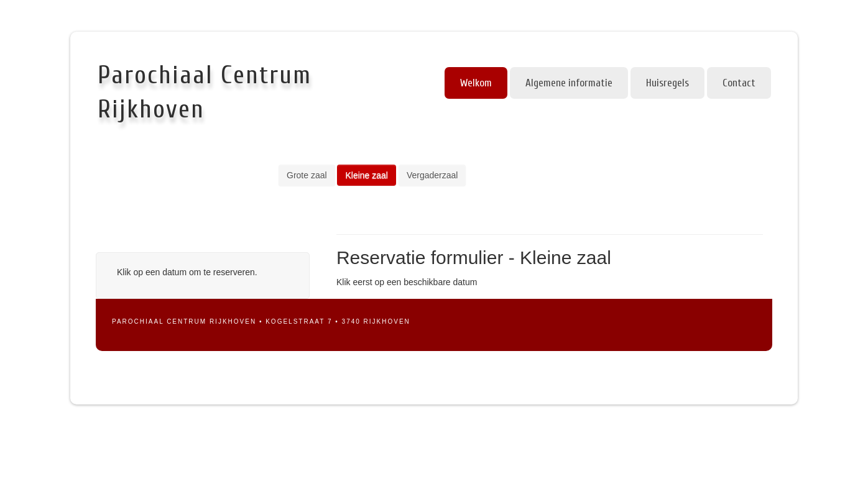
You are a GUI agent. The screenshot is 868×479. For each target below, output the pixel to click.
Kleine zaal (367, 175)
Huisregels (667, 83)
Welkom (476, 83)
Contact (739, 83)
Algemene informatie (569, 83)
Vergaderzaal (432, 175)
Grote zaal (307, 175)
